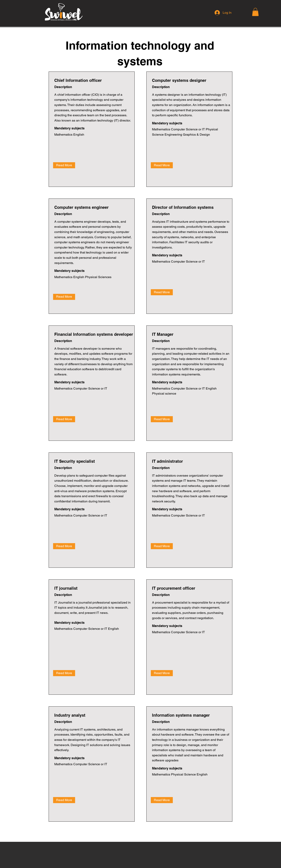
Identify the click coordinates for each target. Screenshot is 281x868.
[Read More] (64, 165)
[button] (255, 12)
